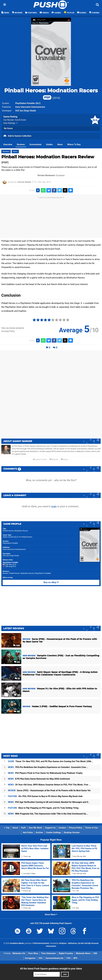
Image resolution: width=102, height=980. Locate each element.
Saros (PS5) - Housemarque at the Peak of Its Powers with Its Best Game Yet (49, 790)
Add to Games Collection (17, 136)
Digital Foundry (66, 953)
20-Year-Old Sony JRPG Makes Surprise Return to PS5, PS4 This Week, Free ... (49, 785)
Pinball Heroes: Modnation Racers (51, 93)
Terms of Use (91, 828)
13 (17, 679)
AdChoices (72, 943)
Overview (8, 144)
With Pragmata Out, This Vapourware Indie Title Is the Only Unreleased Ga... (48, 814)
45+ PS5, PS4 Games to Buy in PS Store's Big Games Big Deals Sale (45, 796)
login (54, 506)
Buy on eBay (51, 582)
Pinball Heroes (27, 537)
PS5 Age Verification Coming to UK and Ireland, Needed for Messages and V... (49, 802)
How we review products (13, 328)
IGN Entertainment (41, 943)
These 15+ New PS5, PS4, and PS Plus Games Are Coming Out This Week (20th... (51, 761)
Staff (23, 828)
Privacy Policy (75, 828)
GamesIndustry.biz (55, 958)
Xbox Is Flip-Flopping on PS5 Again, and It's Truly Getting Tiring (43, 808)
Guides (49, 144)
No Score (8, 128)
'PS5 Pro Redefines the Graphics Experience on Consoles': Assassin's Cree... (48, 767)
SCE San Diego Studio (11, 556)
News (60, 144)
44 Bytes (63, 943)
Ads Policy (28, 832)
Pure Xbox (33, 953)
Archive (39, 832)
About (15, 828)
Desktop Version (72, 832)
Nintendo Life (19, 953)
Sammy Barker (24, 182)
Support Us (50, 828)
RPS (75, 958)
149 (16, 646)
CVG (68, 958)
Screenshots (35, 144)
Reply (64, 459)
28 (17, 695)
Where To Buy (74, 144)
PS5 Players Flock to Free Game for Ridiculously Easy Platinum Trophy (45, 773)
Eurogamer (30, 958)
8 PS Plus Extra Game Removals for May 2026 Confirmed (39, 779)
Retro (15, 151)
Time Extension (48, 953)
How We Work (35, 828)
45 (17, 712)
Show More (51, 915)
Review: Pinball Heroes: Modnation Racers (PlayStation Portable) (27, 573)
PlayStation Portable (25, 103)
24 (17, 662)
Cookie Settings (53, 832)
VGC (41, 958)
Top (7, 828)
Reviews (21, 144)
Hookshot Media (17, 943)
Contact (62, 828)
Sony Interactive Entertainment (14, 549)
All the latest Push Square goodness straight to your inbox (51, 969)
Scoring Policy (8, 331)
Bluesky (54, 459)
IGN (95, 953)
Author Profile (40, 459)
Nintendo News (83, 953)
